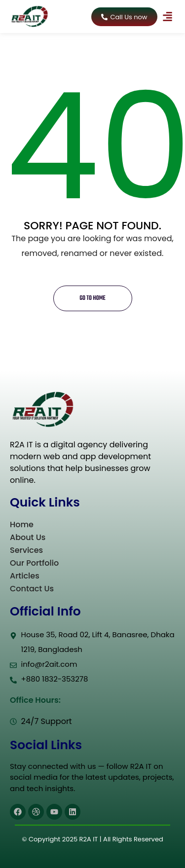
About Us (28, 537)
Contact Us (32, 589)
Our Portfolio (34, 563)
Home (22, 524)
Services (26, 550)
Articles (25, 576)
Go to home (92, 298)
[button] (168, 17)
